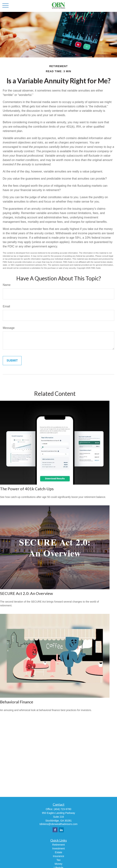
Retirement (58, 845)
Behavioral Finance (17, 702)
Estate (59, 852)
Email (6, 306)
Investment (58, 848)
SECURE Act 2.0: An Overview (26, 593)
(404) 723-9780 (63, 809)
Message (9, 328)
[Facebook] (55, 830)
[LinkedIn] (61, 830)
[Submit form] (12, 361)
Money (58, 864)
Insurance (58, 856)
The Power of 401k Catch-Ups (27, 489)
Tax (59, 860)
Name (7, 285)
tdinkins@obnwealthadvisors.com (59, 824)
